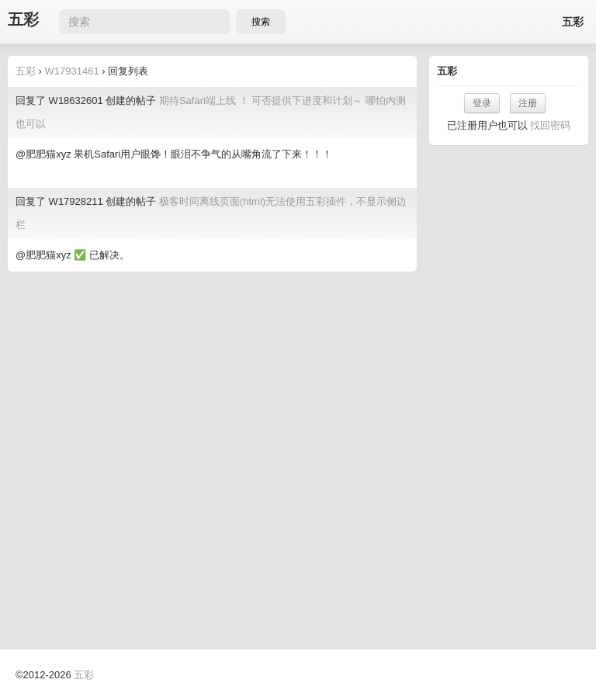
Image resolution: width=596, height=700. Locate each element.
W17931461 (72, 71)
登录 (482, 103)
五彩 (23, 20)
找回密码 (550, 125)
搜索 (261, 22)
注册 (528, 103)
